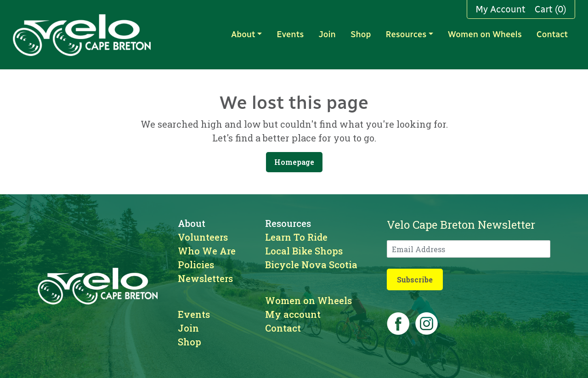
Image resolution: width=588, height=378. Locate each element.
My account (293, 314)
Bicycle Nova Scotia (311, 265)
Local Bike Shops (304, 251)
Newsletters (205, 278)
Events (290, 34)
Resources (406, 34)
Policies (196, 265)
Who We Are (207, 251)
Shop (361, 34)
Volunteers (203, 237)
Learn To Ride (296, 237)
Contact (552, 34)
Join (327, 34)
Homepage (294, 162)
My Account (500, 9)
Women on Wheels (485, 34)
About (243, 34)
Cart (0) (551, 9)
